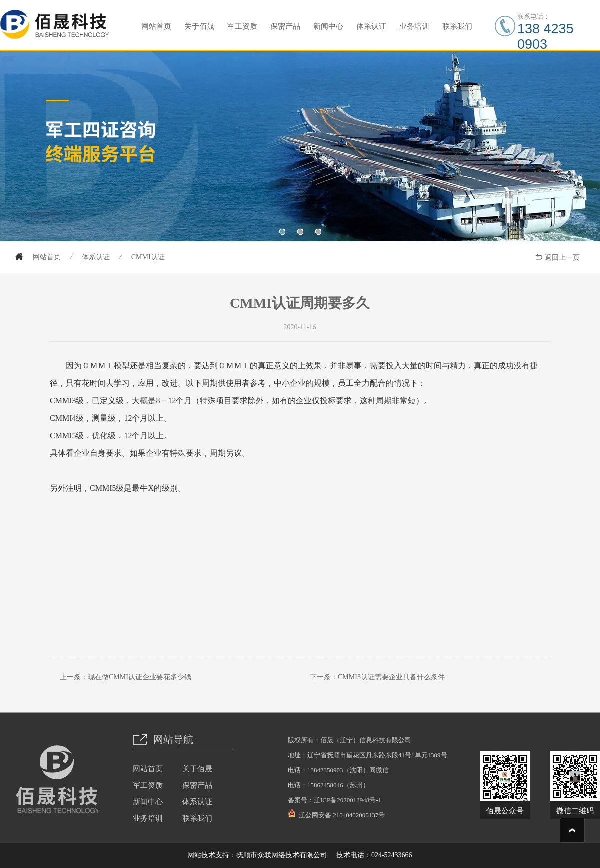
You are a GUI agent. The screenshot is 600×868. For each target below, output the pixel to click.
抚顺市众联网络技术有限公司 (282, 855)
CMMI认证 (148, 257)
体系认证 (371, 26)
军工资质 (242, 26)
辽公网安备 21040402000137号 (336, 814)
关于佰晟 (199, 26)
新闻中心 (328, 26)
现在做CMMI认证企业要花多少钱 (140, 677)
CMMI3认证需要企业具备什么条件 (391, 677)
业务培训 (414, 26)
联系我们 (457, 26)
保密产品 (285, 26)
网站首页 (156, 26)
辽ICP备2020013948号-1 (348, 800)
